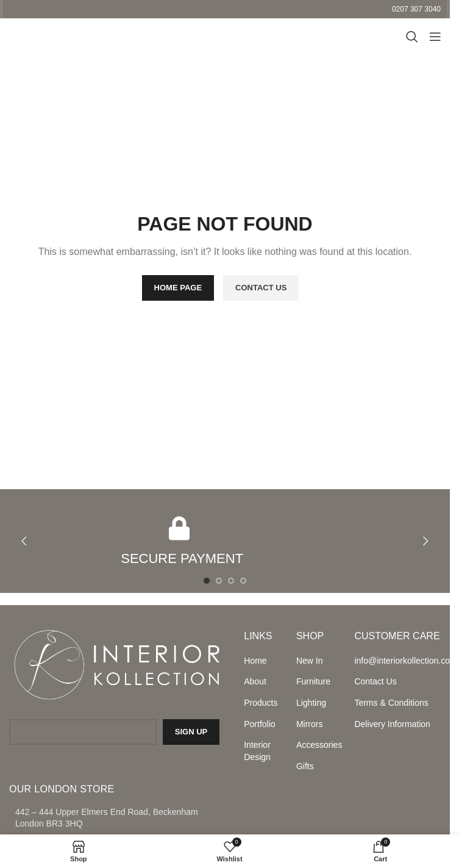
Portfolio (259, 724)
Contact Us (375, 681)
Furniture (313, 681)
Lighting (311, 703)
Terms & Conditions (391, 703)
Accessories (319, 745)
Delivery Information (392, 724)
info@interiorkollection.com (397, 661)
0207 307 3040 (416, 9)
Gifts (305, 766)
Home (255, 661)
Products (261, 703)
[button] (24, 541)
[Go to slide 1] (207, 581)
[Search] (410, 37)
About (255, 681)
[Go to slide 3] (231, 581)
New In (310, 661)
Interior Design (257, 751)
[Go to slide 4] (243, 581)
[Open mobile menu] (435, 37)
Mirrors (310, 724)
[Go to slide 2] (219, 581)
